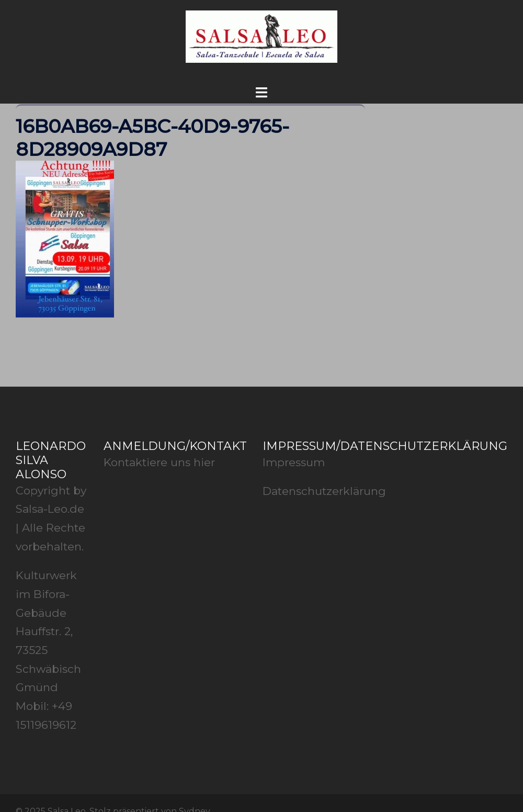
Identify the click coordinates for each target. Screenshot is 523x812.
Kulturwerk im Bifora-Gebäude (46, 594)
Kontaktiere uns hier (159, 462)
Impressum (294, 462)
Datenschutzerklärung (324, 491)
